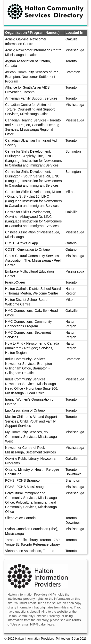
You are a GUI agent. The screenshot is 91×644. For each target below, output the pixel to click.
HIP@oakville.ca (42, 624)
